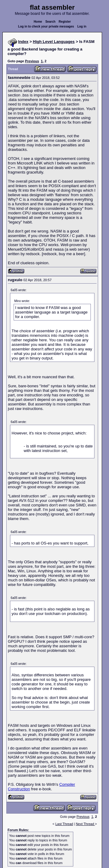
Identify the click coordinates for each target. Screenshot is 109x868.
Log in (82, 26)
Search (50, 22)
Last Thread (64, 824)
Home (38, 22)
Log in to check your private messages (46, 26)
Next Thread (85, 824)
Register (65, 22)
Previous (32, 61)
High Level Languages (54, 42)
